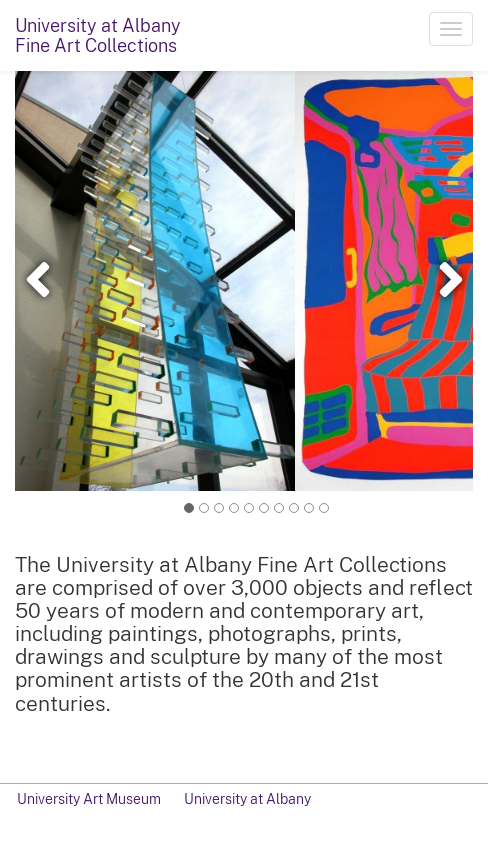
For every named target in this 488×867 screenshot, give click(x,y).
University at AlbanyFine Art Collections (98, 35)
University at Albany (247, 799)
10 (324, 507)
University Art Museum (89, 799)
